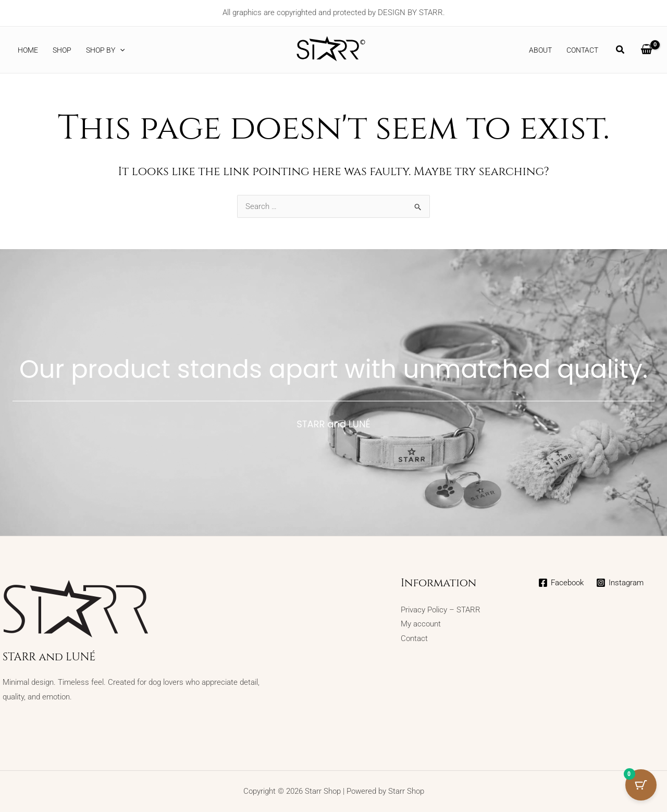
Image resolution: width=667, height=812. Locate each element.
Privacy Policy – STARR (441, 610)
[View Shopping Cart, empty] (646, 50)
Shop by (105, 50)
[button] (120, 50)
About (540, 50)
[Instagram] (620, 583)
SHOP (62, 50)
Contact (582, 50)
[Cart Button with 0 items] (641, 786)
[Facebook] (561, 583)
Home (28, 50)
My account (421, 624)
